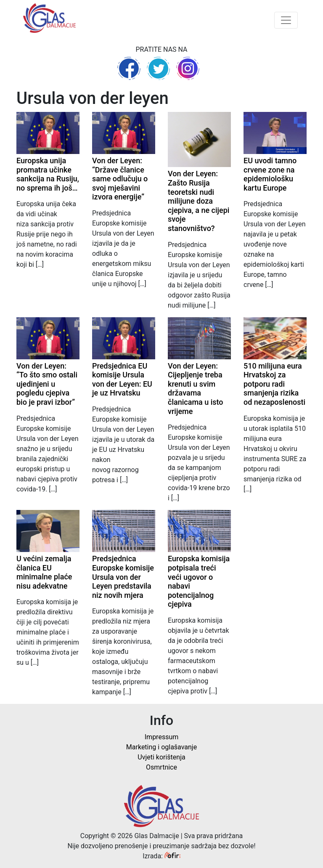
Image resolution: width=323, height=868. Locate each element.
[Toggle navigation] (286, 20)
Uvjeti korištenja (161, 757)
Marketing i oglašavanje (161, 747)
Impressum (162, 737)
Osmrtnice (161, 767)
